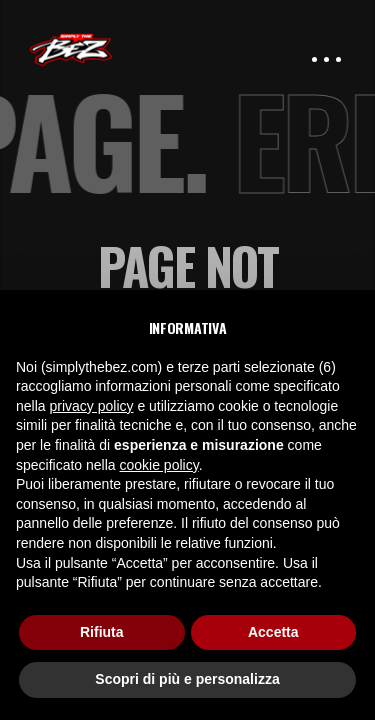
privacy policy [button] (91, 406)
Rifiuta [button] (102, 632)
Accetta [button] (273, 632)
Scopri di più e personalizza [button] (187, 679)
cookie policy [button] (159, 465)
